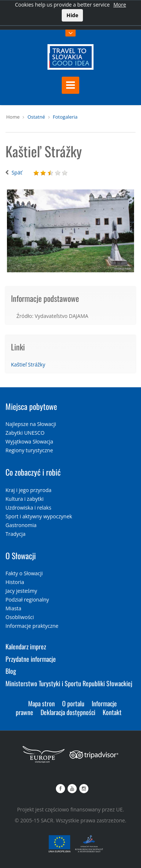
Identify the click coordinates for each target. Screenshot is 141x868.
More (120, 5)
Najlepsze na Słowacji (31, 424)
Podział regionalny (27, 600)
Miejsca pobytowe (31, 406)
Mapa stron (41, 703)
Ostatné (36, 117)
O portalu (73, 703)
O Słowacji (21, 556)
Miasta (13, 608)
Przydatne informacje (31, 659)
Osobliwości (20, 617)
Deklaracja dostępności (68, 712)
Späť (17, 172)
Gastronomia (21, 525)
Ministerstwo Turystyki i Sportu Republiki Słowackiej (69, 683)
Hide (72, 15)
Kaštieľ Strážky (28, 364)
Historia (15, 582)
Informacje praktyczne (32, 626)
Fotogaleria (65, 117)
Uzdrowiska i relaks (28, 508)
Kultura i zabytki (24, 499)
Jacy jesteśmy (21, 591)
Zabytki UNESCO (25, 433)
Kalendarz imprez (26, 646)
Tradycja (16, 534)
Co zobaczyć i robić (33, 472)
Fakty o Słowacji (24, 573)
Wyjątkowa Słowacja (29, 441)
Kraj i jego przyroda (28, 490)
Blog (11, 671)
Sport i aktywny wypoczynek (39, 516)
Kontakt (112, 712)
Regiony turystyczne (29, 450)
